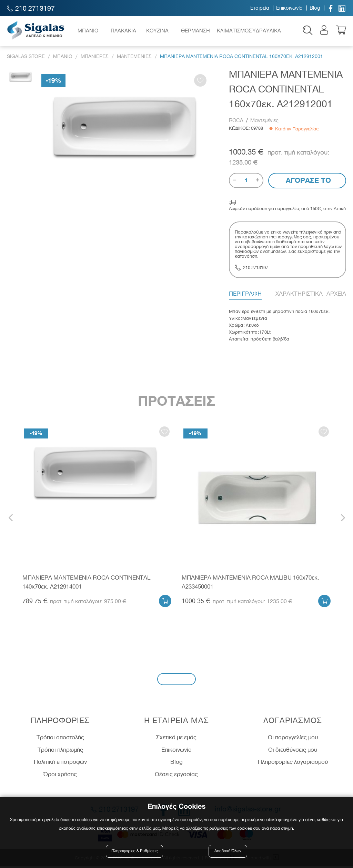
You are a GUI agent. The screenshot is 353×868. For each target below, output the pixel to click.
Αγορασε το (307, 182)
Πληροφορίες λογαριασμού (293, 763)
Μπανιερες (95, 58)
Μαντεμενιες (134, 58)
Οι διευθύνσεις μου (293, 751)
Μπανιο (63, 58)
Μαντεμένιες (264, 122)
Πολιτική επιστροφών (60, 763)
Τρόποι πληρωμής (60, 751)
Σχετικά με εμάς (176, 739)
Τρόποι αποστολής (60, 739)
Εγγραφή (176, 680)
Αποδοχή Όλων (228, 852)
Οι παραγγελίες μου (293, 739)
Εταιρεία (260, 8)
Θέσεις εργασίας (176, 776)
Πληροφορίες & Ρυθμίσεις (135, 852)
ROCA (237, 122)
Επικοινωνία (289, 8)
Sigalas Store (26, 58)
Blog (315, 8)
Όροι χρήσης (60, 776)
